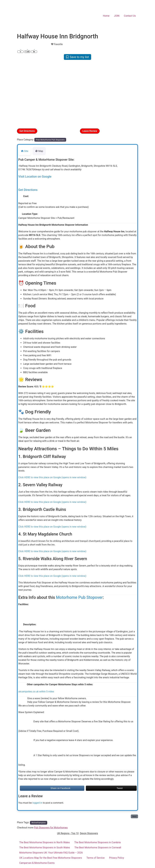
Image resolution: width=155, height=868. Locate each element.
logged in (37, 803)
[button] (26, 94)
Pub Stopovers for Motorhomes (51, 828)
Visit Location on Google (35, 177)
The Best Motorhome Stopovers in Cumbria (97, 842)
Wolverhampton (39, 823)
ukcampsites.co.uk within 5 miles (36, 692)
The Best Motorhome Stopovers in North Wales (45, 842)
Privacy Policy (117, 858)
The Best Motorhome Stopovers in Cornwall (98, 848)
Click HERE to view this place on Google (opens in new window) (52, 477)
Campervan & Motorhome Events (37, 863)
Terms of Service (96, 858)
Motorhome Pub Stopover (79, 597)
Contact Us (130, 16)
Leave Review (90, 131)
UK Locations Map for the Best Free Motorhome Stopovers (51, 858)
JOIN (117, 16)
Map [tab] (39, 151)
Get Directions (27, 131)
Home (106, 16)
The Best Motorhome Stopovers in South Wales (45, 848)
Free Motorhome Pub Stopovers (50, 140)
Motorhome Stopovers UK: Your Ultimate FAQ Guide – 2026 (51, 853)
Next (134, 816)
